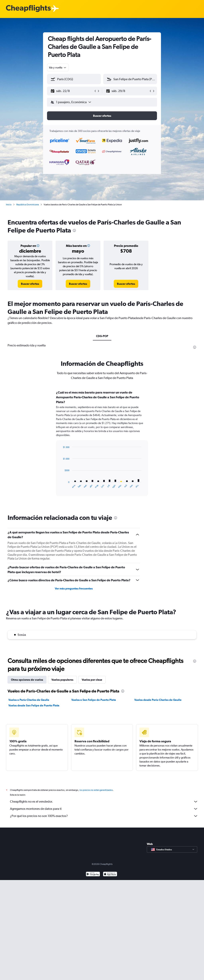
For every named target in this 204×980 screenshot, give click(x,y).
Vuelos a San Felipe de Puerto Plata (94, 700)
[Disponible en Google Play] (93, 879)
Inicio (9, 205)
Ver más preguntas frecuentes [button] (74, 588)
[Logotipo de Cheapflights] (28, 9)
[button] (72, 91)
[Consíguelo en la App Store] (110, 879)
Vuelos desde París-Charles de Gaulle (158, 700)
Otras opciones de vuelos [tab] (27, 680)
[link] (30, 284)
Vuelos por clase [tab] (92, 680)
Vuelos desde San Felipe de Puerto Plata (34, 705)
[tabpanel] (102, 447)
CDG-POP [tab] (102, 336)
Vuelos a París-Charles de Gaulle (29, 700)
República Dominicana (28, 205)
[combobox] (58, 67)
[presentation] (74, 230)
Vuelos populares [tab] (62, 680)
